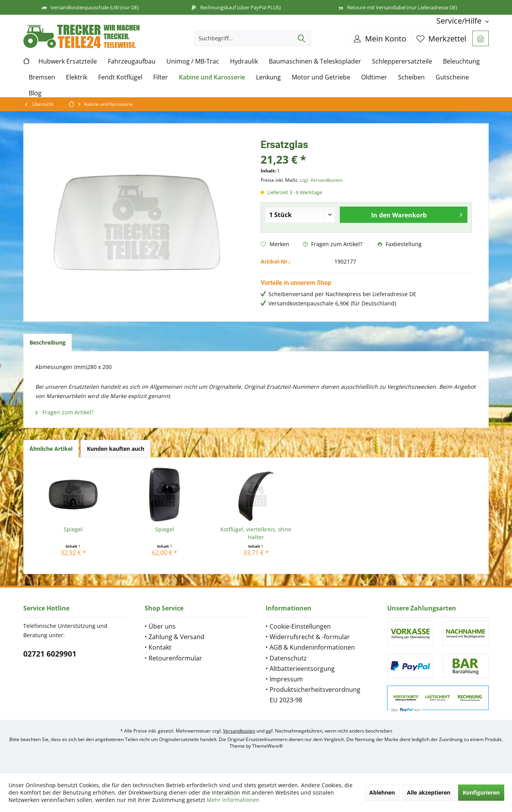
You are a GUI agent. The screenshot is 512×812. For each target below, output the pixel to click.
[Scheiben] (411, 77)
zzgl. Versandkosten (321, 180)
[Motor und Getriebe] (321, 77)
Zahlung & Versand (176, 637)
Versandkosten (239, 731)
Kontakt (160, 647)
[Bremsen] (42, 77)
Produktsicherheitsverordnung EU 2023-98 (315, 695)
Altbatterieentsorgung (302, 669)
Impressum (286, 679)
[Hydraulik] (244, 61)
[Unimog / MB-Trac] (193, 61)
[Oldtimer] (374, 77)
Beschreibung (48, 342)
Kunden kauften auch (116, 449)
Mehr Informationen (233, 800)
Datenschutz (288, 658)
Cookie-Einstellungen (300, 626)
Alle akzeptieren (429, 792)
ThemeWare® (267, 746)
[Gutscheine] (452, 77)
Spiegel (73, 529)
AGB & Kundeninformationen (312, 647)
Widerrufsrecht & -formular (310, 637)
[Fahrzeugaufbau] (132, 61)
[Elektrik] (77, 77)
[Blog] (35, 93)
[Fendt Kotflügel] (120, 77)
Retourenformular (175, 658)
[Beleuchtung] (461, 61)
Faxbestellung (400, 244)
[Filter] (161, 77)
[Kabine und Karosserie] (212, 77)
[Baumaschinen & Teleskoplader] (315, 61)
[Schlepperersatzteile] (402, 61)
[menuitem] (460, 21)
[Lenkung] (268, 77)
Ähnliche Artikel (51, 449)
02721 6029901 (50, 654)
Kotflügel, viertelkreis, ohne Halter (256, 533)
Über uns (162, 626)
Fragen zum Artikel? (333, 244)
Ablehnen (382, 792)
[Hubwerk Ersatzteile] (68, 61)
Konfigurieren (481, 792)
